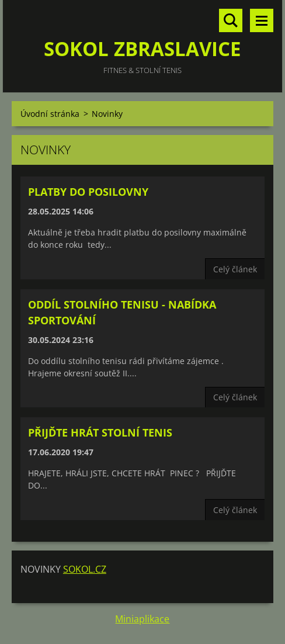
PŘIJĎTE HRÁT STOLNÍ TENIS (100, 432)
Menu (262, 20)
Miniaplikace (142, 619)
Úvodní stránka (50, 114)
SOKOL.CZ (85, 569)
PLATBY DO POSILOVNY (88, 192)
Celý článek (235, 269)
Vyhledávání (231, 20)
